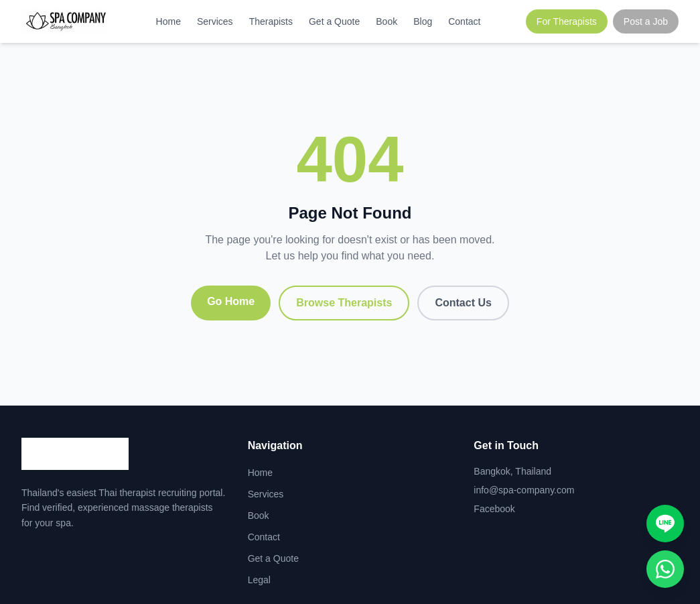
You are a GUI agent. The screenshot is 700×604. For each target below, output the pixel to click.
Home (168, 21)
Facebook (494, 509)
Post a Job (646, 21)
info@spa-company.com (524, 490)
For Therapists (567, 21)
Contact (464, 21)
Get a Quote (334, 21)
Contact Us (463, 303)
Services (215, 21)
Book (387, 21)
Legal (259, 580)
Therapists (271, 21)
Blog (423, 21)
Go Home (231, 301)
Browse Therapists (344, 303)
